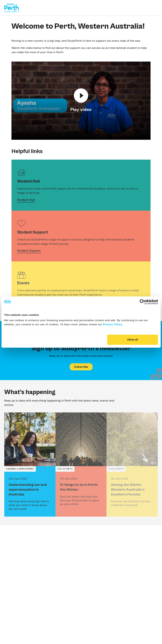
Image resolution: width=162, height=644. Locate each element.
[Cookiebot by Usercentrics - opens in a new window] (142, 302)
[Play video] (81, 101)
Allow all (133, 340)
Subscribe (81, 367)
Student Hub (26, 200)
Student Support (29, 251)
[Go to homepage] (12, 8)
